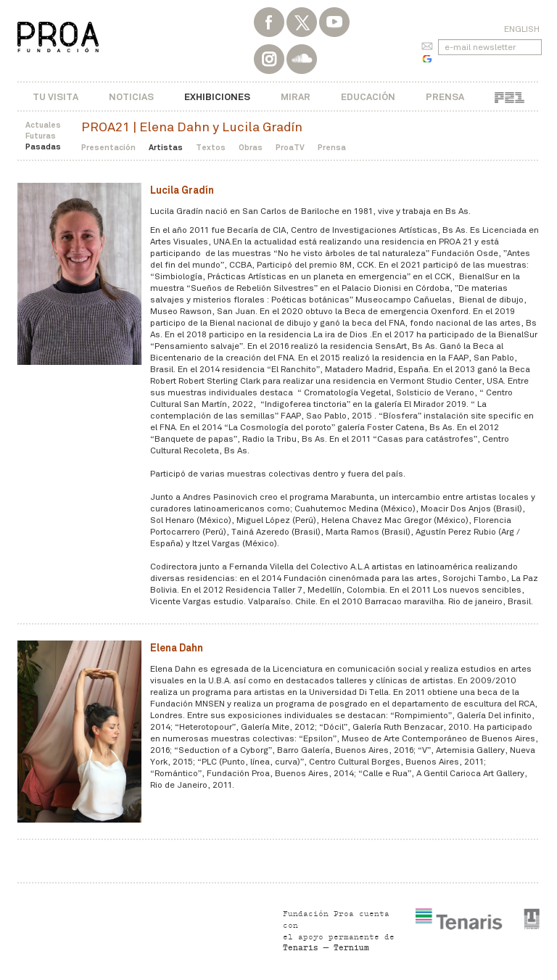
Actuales (43, 125)
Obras (251, 147)
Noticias (131, 97)
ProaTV (290, 147)
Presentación (108, 147)
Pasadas (43, 147)
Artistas (166, 147)
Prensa (445, 97)
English (522, 29)
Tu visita (55, 97)
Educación (368, 97)
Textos (211, 147)
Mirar (296, 97)
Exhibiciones (217, 97)
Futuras (41, 136)
